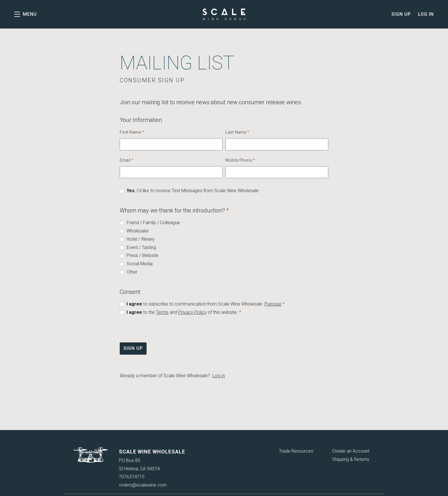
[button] (26, 14)
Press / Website (142, 255)
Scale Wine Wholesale (224, 14)
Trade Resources (296, 451)
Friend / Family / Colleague (153, 223)
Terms (162, 312)
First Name (132, 132)
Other (132, 272)
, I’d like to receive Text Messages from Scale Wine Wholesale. (193, 191)
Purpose (273, 304)
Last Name (237, 132)
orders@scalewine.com (143, 485)
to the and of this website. (184, 312)
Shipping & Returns (351, 459)
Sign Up (401, 14)
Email (127, 160)
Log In (426, 14)
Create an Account (351, 451)
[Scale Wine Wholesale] (91, 455)
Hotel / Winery (141, 239)
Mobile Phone (240, 160)
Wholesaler (138, 231)
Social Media (140, 264)
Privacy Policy (192, 312)
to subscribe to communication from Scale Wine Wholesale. (206, 304)
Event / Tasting (141, 247)
